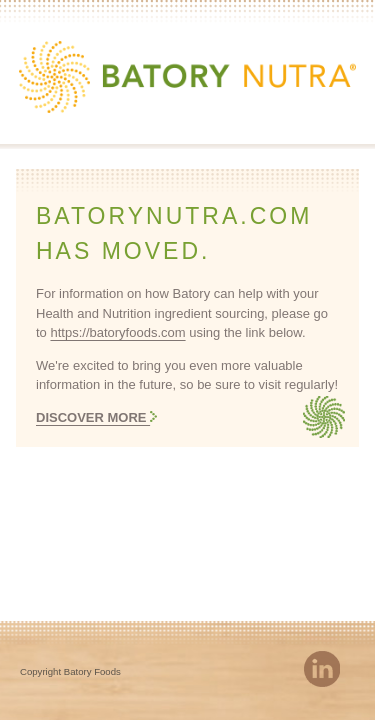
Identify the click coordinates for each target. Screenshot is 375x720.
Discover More (93, 417)
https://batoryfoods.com (117, 332)
